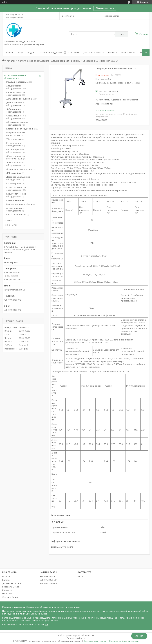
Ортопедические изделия (19, 169)
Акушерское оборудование (20, 99)
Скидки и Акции (10, 597)
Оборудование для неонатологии (16, 134)
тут (46, 625)
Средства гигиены (15, 200)
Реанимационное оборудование (15, 151)
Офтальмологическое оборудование (17, 124)
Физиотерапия (14, 183)
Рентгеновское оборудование (14, 144)
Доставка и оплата (94, 53)
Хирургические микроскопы (66, 61)
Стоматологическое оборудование (16, 189)
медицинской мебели (138, 611)
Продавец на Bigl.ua (76, 638)
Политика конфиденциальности (124, 641)
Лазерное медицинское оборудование (18, 178)
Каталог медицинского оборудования (15, 77)
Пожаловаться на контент (95, 641)
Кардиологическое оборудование (16, 94)
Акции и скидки (26, 53)
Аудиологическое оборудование (15, 209)
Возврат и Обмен (11, 587)
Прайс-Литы (8, 594)
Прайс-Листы (128, 53)
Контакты (74, 53)
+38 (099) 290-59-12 (49, 576)
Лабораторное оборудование (14, 110)
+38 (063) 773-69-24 (49, 583)
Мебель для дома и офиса (19, 204)
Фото (80, 576)
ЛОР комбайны (14, 173)
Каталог (11, 61)
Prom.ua (90, 635)
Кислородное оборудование (21, 129)
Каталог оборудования (51, 53)
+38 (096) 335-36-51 (49, 580)
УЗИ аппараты (14, 139)
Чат (139, 636)
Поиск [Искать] (122, 34)
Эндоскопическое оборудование (15, 164)
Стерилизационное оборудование (16, 117)
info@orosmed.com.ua (15, 290)
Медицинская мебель (17, 82)
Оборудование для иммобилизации (16, 157)
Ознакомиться (105, 8)
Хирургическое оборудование (33, 61)
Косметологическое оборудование (16, 195)
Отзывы (112, 53)
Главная (9, 53)
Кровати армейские (16, 215)
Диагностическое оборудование (15, 104)
